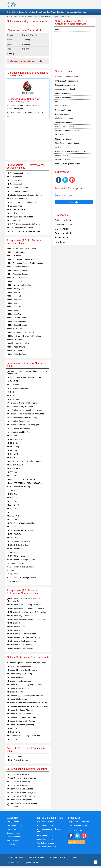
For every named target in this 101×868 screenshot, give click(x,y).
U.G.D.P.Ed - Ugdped (17, 739)
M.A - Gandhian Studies (18, 270)
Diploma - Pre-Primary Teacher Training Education (28, 706)
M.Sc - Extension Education (19, 354)
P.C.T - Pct (12, 501)
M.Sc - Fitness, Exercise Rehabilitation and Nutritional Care (25, 600)
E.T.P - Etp (13, 450)
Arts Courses (60, 102)
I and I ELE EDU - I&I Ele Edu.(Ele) (22, 479)
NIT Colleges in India (46, 822)
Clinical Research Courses (66, 118)
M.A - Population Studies (18, 274)
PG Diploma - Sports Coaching (20, 645)
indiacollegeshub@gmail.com (79, 825)
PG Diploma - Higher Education (21, 616)
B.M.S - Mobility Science (18, 199)
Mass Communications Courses (68, 143)
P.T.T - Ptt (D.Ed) (15, 534)
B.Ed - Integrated (15, 184)
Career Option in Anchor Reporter (21, 774)
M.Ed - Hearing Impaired (18, 289)
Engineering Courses (63, 122)
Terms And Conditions (24, 857)
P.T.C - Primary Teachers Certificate (22, 523)
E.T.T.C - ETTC (14, 732)
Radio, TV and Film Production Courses (71, 151)
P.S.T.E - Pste (14, 516)
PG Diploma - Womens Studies (20, 648)
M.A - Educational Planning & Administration (26, 263)
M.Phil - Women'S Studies (19, 343)
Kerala (58, 30)
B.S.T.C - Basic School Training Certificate (25, 377)
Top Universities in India (47, 847)
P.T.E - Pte (12, 527)
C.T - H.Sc (12, 396)
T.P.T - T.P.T (13, 574)
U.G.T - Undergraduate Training (21, 228)
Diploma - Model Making (18, 699)
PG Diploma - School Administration (22, 641)
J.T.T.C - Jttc (13, 490)
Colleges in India (63, 220)
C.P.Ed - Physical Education (19, 388)
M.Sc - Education (15, 351)
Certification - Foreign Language (21, 421)
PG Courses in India (63, 93)
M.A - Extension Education (19, 267)
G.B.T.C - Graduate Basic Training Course (25, 461)
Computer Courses (63, 114)
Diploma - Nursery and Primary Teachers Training (28, 703)
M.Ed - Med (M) (14, 303)
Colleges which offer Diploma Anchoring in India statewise (71, 22)
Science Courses (62, 156)
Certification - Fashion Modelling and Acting (25, 410)
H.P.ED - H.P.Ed (15, 468)
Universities (74, 12)
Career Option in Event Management (23, 792)
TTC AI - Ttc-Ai (14, 581)
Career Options (30, 12)
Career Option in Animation (19, 785)
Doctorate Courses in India (66, 89)
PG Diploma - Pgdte (16, 630)
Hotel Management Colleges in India (49, 830)
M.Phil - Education (16, 340)
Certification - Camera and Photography (24, 403)
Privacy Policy (40, 857)
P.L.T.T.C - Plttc (14, 505)
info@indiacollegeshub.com (78, 822)
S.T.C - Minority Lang (17, 556)
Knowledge (82, 12)
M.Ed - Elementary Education (20, 285)
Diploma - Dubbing (16, 692)
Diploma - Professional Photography (22, 717)
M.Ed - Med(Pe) (15, 314)
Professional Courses (64, 160)
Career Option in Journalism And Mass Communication (23, 805)
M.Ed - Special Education (18, 321)
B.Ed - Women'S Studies (18, 191)
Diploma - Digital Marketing (19, 688)
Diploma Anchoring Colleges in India (25, 61)
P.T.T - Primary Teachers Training (21, 530)
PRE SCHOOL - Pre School (19, 545)
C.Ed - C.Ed (13, 381)
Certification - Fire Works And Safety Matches (26, 414)
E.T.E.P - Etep (14, 447)
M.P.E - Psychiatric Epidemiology (21, 332)
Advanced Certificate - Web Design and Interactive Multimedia (28, 373)
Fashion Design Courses (65, 127)
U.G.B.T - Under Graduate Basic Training (24, 224)
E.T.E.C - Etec (14, 443)
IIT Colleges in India (45, 825)
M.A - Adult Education (17, 252)
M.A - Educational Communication (22, 259)
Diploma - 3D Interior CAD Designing (23, 670)
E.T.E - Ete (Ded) (15, 439)
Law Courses (60, 135)
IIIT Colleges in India (45, 835)
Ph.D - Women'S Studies (18, 760)
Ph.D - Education (15, 756)
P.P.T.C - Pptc (14, 509)
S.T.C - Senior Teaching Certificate (22, 560)
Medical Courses (62, 147)
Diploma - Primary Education (20, 714)
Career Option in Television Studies (22, 778)
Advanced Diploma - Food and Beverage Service (27, 663)
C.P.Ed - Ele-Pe (14, 385)
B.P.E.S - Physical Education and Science (25, 202)
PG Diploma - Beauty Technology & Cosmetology (28, 612)
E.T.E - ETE (13, 728)
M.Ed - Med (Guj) (15, 300)
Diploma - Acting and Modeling (20, 674)
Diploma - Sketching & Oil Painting (22, 721)
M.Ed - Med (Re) (15, 307)
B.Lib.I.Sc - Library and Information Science (25, 195)
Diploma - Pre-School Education (21, 710)
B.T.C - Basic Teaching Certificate (21, 217)
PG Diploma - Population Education (22, 634)
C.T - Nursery (14, 399)
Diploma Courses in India (35, 16)
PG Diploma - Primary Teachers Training (24, 637)
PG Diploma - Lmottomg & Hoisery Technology (27, 619)
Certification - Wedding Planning (21, 432)
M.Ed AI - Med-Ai (15, 329)
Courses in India (18, 16)
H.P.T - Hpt (13, 472)
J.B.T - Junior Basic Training (19, 487)
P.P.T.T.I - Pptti (14, 512)
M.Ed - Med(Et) (14, 310)
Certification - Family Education (21, 407)
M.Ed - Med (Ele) (15, 296)
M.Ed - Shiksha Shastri (17, 318)
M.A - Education (15, 256)
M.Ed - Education (15, 281)
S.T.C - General (14, 552)
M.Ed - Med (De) (15, 292)
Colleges (15, 12)
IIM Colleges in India (45, 839)
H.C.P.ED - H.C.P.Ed (16, 465)
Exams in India (41, 12)
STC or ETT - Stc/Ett (16, 563)
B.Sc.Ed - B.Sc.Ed (16, 213)
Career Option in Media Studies (21, 789)
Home (9, 12)
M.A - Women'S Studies (18, 278)
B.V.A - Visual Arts (15, 220)
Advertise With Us (76, 842)
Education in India (63, 12)
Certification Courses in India (67, 77)
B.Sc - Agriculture (15, 206)
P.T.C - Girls (13, 519)
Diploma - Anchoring (16, 677)
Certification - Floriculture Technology (23, 417)
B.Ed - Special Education (18, 188)
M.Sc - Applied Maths (17, 347)
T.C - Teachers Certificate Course (21, 567)
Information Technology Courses (68, 131)
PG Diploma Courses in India (67, 81)
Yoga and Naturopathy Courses (68, 164)
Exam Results (52, 12)
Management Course (63, 139)
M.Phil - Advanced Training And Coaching (25, 336)
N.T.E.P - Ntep (14, 498)
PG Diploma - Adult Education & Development (26, 608)
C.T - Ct (11, 392)
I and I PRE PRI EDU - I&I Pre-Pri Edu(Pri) (25, 483)
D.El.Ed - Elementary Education (21, 666)
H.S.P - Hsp (13, 476)
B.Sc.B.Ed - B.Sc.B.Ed (17, 210)
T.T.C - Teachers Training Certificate (22, 578)
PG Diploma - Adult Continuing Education (24, 605)
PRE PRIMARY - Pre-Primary (20, 541)
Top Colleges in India (46, 843)
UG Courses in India (63, 97)
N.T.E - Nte (13, 494)
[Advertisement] (28, 141)
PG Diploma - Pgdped (17, 627)
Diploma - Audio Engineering (19, 681)
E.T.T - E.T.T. (13, 454)
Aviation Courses (62, 106)
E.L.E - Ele (13, 436)
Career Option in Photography (20, 800)
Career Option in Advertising (19, 782)
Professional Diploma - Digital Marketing (24, 736)
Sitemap (63, 857)
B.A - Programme (15, 177)
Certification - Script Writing (19, 428)
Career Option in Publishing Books (22, 796)
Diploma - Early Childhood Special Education (26, 696)
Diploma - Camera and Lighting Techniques (25, 685)
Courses (22, 12)
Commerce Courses (63, 110)
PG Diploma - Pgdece (17, 623)
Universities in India (64, 225)
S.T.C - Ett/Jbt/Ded (16, 549)
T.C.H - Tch (13, 571)
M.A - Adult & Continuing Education (22, 249)
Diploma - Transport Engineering (21, 725)
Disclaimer (53, 857)
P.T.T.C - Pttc (13, 538)
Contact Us (73, 857)
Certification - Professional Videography (24, 425)
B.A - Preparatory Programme (20, 173)
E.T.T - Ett (12, 458)
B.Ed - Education (15, 180)
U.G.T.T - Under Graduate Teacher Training (25, 231)
